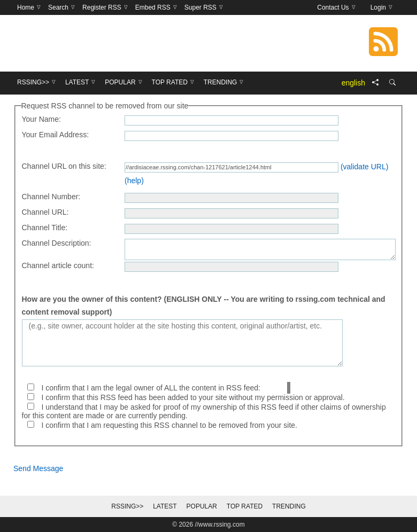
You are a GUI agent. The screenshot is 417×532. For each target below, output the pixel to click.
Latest (165, 506)
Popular (202, 506)
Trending (289, 506)
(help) (134, 181)
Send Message (38, 468)
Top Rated (245, 506)
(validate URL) (364, 167)
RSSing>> (127, 506)
